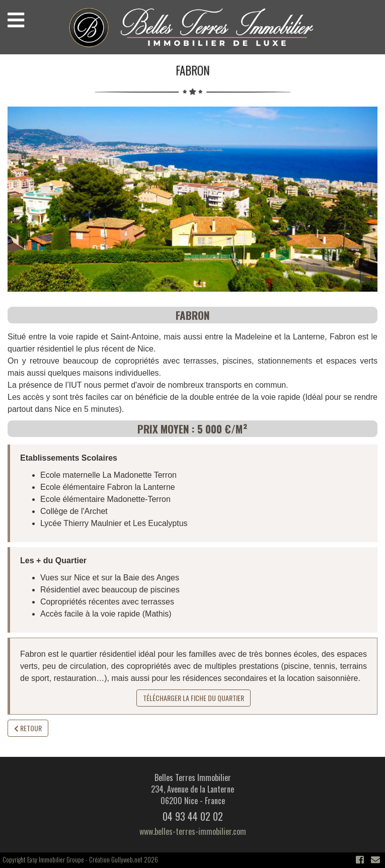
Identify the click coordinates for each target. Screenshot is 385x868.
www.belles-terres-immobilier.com (193, 831)
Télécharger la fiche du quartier (194, 698)
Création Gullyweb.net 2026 (124, 859)
